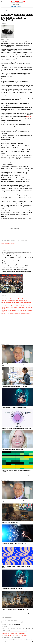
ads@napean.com (29, 629)
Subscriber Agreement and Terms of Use (11, 636)
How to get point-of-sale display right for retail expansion (15, 268)
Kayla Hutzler (6, 40)
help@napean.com (16, 624)
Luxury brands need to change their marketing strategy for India (16, 306)
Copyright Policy (14, 634)
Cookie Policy (22, 634)
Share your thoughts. (8, 243)
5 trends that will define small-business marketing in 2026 (15, 266)
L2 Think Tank (4, 58)
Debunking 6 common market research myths (12, 449)
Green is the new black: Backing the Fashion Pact (13, 299)
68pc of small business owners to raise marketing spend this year (16, 252)
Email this (5, 241)
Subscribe (19, 6)
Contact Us (24, 636)
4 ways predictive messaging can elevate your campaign (15, 386)
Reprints (13, 241)
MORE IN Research (6, 344)
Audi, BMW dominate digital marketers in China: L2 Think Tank (17, 18)
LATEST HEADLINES (5, 250)
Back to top (30, 476)
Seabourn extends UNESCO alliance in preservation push (15, 301)
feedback (12, 641)
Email (4, 10)
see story (29, 117)
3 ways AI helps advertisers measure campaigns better (14, 407)
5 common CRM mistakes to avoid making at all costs (14, 256)
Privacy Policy (5, 634)
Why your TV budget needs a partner (10, 254)
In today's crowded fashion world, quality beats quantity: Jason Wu (17, 313)
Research (3, 12)
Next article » (30, 246)
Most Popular (14, 6)
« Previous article (5, 246)
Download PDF (24, 241)
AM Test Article (5, 297)
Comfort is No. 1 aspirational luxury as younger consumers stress (16, 428)
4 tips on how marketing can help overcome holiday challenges (16, 272)
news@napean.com (12, 627)
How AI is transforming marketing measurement (13, 264)
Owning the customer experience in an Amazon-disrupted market (17, 302)
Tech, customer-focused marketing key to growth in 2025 (14, 270)
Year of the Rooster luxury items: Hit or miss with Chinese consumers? (17, 304)
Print (8, 10)
